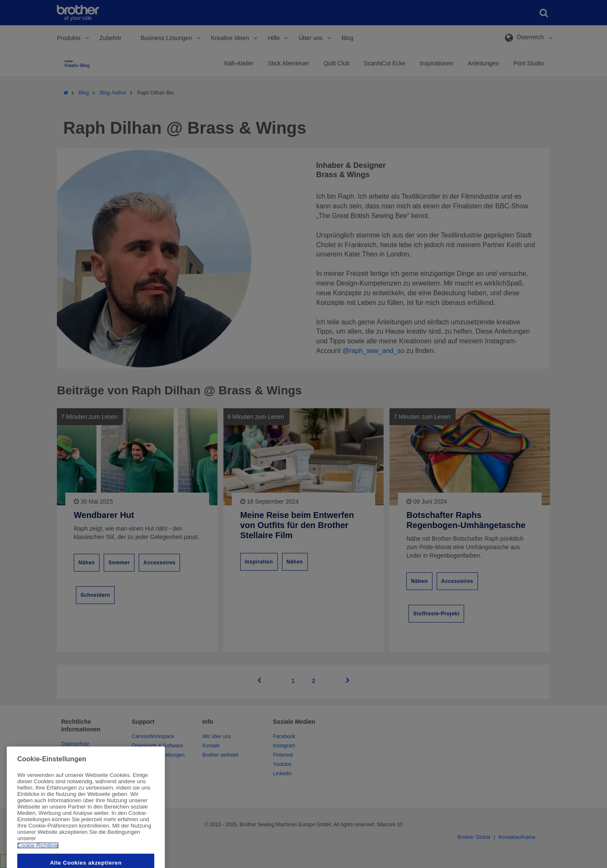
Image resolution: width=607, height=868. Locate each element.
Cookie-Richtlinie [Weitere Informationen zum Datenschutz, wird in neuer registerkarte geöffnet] (38, 861)
